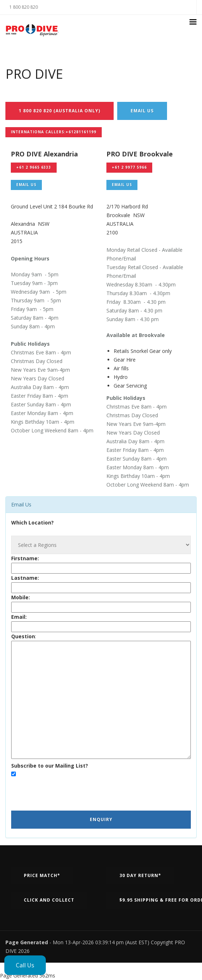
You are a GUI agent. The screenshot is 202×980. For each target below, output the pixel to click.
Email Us (142, 111)
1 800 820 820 (24, 7)
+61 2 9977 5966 (129, 167)
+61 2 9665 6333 (34, 167)
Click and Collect (49, 900)
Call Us (25, 965)
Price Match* (42, 875)
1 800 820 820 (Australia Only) (60, 111)
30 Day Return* (140, 875)
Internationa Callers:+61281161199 (54, 132)
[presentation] (66, 793)
